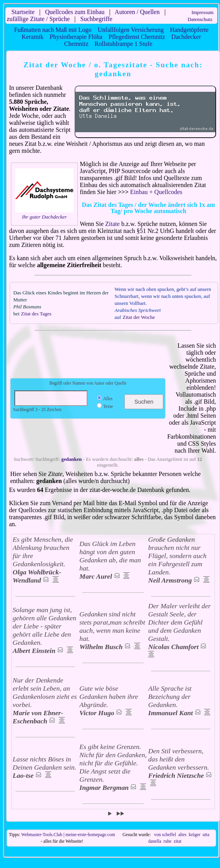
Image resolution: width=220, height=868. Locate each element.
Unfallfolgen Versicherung (131, 30)
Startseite (23, 12)
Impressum (202, 12)
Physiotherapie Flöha (76, 37)
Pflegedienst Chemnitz (137, 37)
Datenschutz (200, 19)
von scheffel (165, 835)
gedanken (72, 459)
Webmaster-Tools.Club (42, 835)
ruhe (168, 841)
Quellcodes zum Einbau (75, 12)
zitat (178, 841)
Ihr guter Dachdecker (44, 217)
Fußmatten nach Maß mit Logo (53, 30)
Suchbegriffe (96, 19)
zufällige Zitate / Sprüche (38, 19)
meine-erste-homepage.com (90, 835)
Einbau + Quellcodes (156, 192)
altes (182, 835)
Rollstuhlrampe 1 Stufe (123, 44)
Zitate (113, 224)
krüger (195, 835)
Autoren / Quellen (137, 12)
